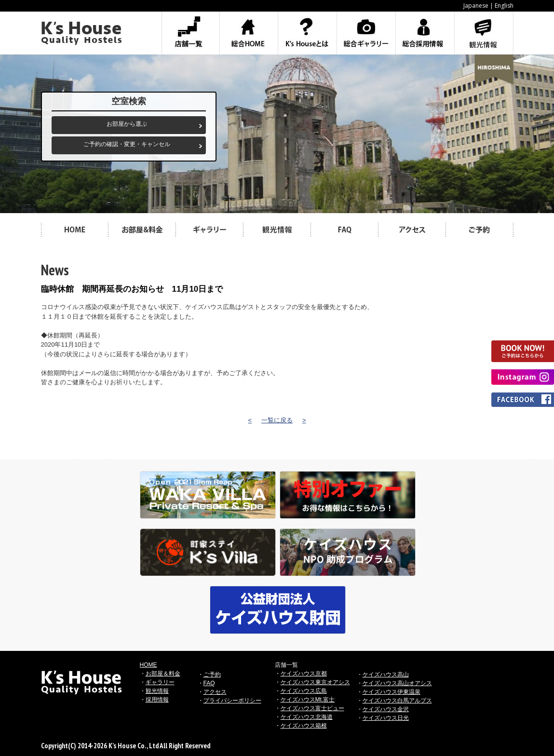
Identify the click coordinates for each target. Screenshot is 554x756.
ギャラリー (160, 682)
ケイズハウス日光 (386, 718)
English (504, 6)
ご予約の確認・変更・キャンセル (127, 144)
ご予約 (212, 675)
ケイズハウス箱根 (304, 726)
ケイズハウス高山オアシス (397, 683)
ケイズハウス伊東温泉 (392, 692)
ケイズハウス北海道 (307, 717)
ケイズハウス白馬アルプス (397, 701)
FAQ (209, 683)
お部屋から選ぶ (127, 124)
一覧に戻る (277, 420)
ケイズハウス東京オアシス (315, 682)
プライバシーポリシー (232, 701)
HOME (149, 665)
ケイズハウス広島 (304, 691)
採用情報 (157, 700)
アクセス (215, 692)
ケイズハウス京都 (304, 674)
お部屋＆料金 (163, 674)
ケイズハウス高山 (386, 675)
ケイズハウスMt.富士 (308, 700)
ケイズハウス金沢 (386, 709)
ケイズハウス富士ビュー (312, 708)
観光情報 (157, 691)
